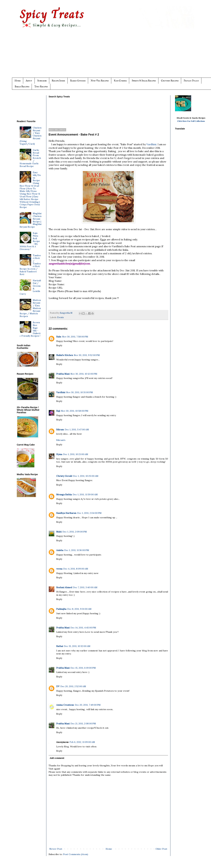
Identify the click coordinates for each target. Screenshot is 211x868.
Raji (58, 411)
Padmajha (61, 609)
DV (58, 686)
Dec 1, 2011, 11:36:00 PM (77, 550)
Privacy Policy (191, 81)
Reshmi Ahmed (64, 587)
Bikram (60, 430)
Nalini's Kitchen (65, 355)
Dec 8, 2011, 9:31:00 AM (79, 609)
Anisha (60, 550)
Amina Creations (65, 705)
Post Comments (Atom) (76, 854)
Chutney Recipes (170, 81)
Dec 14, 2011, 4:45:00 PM (83, 628)
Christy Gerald (64, 476)
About (29, 81)
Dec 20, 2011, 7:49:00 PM (88, 705)
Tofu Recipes (41, 87)
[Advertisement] (112, 55)
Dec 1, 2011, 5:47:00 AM (77, 430)
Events (61, 317)
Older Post (161, 849)
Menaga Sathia (64, 494)
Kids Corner (120, 81)
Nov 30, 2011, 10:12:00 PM (84, 374)
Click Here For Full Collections (191, 121)
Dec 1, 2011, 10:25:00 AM (86, 476)
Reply (59, 345)
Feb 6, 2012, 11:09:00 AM (82, 742)
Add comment (57, 758)
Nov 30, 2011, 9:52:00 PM (87, 355)
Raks (59, 337)
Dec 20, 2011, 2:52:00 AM (73, 686)
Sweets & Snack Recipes (144, 81)
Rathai (60, 646)
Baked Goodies (78, 81)
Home (18, 81)
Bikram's (61, 440)
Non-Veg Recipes (100, 81)
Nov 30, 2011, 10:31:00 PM (80, 392)
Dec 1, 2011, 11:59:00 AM (85, 494)
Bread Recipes (22, 87)
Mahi (59, 532)
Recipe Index (58, 81)
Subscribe (42, 81)
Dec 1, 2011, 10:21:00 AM (76, 454)
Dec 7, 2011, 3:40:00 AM (85, 587)
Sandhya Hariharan (66, 513)
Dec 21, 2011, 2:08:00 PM (83, 724)
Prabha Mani (63, 374)
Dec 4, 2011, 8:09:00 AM (76, 569)
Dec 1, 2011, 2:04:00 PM (89, 513)
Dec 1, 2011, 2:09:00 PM (75, 532)
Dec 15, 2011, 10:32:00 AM (77, 646)
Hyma (59, 454)
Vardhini (61, 392)
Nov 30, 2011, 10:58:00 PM (75, 411)
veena (59, 569)
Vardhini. (152, 144)
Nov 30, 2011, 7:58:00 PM (75, 337)
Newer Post (56, 849)
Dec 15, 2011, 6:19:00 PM (83, 668)
